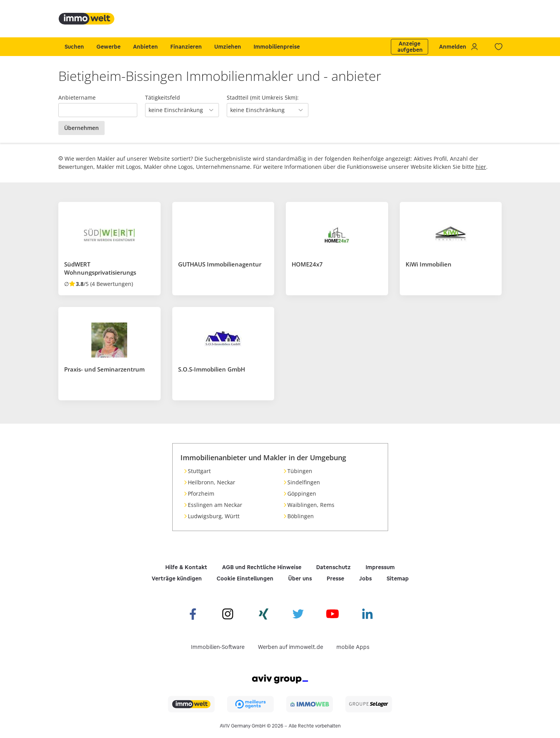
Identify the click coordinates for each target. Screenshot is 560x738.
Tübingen (300, 471)
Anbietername (77, 97)
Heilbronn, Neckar (212, 482)
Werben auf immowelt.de (290, 647)
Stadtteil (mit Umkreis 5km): (263, 97)
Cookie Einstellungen (245, 578)
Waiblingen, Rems (311, 505)
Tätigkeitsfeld (163, 97)
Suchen (74, 47)
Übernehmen (81, 128)
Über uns (300, 578)
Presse (335, 578)
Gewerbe (108, 47)
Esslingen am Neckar (215, 505)
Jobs (365, 578)
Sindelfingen (304, 482)
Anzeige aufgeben (410, 47)
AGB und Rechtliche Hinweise (262, 567)
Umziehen (228, 47)
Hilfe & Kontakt (186, 567)
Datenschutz (333, 567)
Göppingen (302, 493)
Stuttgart (199, 471)
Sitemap (398, 578)
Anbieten (145, 47)
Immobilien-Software (218, 647)
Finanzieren (186, 47)
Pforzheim (201, 493)
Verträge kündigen (177, 578)
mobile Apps (353, 647)
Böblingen (301, 516)
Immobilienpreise (277, 47)
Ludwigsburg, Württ (214, 516)
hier (481, 167)
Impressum (380, 567)
